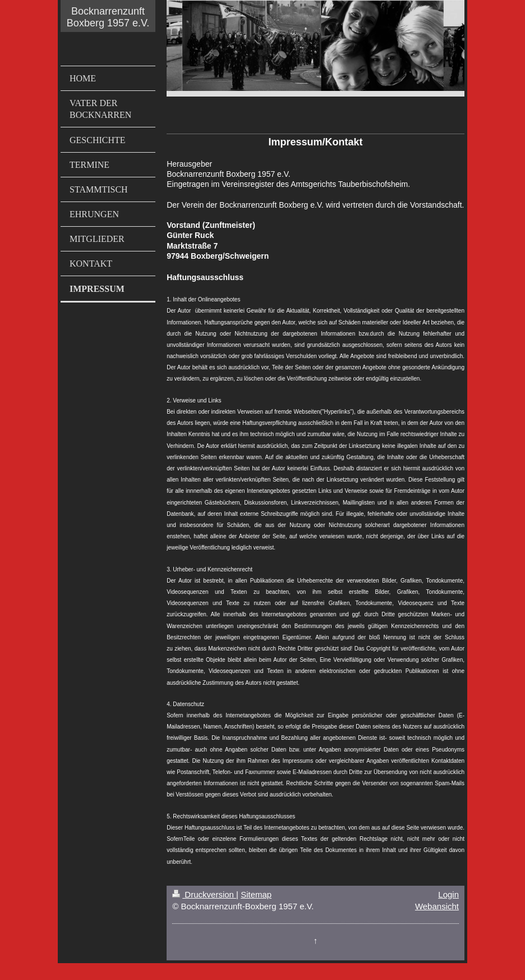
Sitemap (256, 894)
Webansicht (437, 906)
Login (448, 894)
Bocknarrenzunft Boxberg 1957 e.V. (108, 17)
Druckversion (204, 894)
